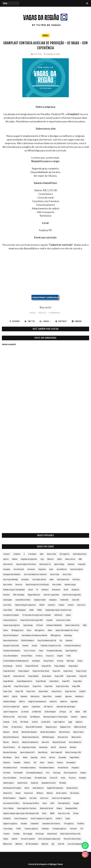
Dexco (29, 630)
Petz (48, 773)
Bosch (31, 590)
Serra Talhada (8, 808)
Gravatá (19, 666)
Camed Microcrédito (23, 600)
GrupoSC (82, 691)
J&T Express (48, 707)
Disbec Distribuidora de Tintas (67, 630)
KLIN (85, 712)
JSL (71, 712)
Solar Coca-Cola (64, 813)
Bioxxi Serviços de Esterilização (37, 585)
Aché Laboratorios (80, 554)
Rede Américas (38, 788)
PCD (35, 763)
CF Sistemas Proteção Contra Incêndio (37, 615)
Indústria (64, 702)
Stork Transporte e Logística (42, 819)
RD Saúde (63, 783)
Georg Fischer (49, 661)
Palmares (7, 763)
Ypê (53, 844)
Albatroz (51, 559)
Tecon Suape (8, 829)
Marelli (16, 732)
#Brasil (33, 313)
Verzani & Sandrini (28, 839)
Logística (79, 722)
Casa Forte (81, 605)
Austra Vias (67, 574)
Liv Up (15, 722)
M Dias (6, 727)
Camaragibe (8, 600)
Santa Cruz (44, 798)
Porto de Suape (25, 778)
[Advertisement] (46, 274)
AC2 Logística (65, 554)
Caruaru (71, 605)
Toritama (73, 829)
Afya (42, 559)
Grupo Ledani (71, 676)
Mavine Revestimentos (31, 737)
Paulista (27, 763)
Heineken (24, 696)
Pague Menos (74, 758)
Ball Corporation (63, 580)
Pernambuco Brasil (10, 768)
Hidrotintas (35, 696)
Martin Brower (65, 732)
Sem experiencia (64, 803)
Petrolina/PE (18, 773)
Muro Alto (45, 742)
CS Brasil (39, 625)
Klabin (78, 712)
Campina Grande (40, 600)
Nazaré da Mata (9, 747)
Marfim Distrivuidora (48, 732)
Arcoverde (31, 569)
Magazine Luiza (51, 727)
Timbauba (45, 829)
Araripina (7, 569)
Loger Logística (59, 722)
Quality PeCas (22, 783)
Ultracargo (40, 834)
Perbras (60, 763)
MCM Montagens (48, 737)
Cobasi (68, 615)
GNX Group (70, 661)
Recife (27, 788)
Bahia (52, 580)
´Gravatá (6, 554)
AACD (42, 554)
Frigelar (60, 656)
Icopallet (58, 696)
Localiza (35, 722)
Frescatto (50, 656)
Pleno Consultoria (70, 773)
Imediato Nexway (9, 702)
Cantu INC (76, 600)
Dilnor (50, 630)
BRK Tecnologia (19, 595)
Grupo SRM (76, 686)
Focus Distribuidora (11, 656)
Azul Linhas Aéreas (39, 580)
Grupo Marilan (8, 681)
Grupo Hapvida (33, 676)
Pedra (42, 763)
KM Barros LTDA (9, 717)
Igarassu (69, 696)
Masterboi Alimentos (11, 737)
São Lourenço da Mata (31, 803)
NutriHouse (7, 758)
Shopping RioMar (71, 808)
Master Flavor (79, 732)
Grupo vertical (70, 691)
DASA (85, 625)
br (37, 590)
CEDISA (39, 610)
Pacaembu (62, 758)
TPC (82, 829)
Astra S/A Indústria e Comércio (35, 574)
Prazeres (72, 778)
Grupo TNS (19, 691)
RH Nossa (40, 793)
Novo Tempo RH (56, 752)
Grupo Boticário (9, 671)
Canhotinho (64, 600)
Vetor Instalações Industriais (49, 839)
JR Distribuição (50, 712)
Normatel (63, 747)
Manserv (6, 732)
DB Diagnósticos (17, 630)
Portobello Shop (40, 778)
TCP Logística (69, 824)
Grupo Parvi (37, 686)
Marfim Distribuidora (29, 732)
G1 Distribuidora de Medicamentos (16, 661)
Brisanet (7, 595)
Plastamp (57, 773)
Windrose (19, 844)
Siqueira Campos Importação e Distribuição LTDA (21, 813)
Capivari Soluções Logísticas (25, 605)
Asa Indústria (62, 569)
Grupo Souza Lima (62, 686)
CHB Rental (58, 615)
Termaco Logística (31, 829)
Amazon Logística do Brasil (26, 564)
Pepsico (51, 763)
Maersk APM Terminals (34, 727)
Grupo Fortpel (81, 671)
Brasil (46, 36)
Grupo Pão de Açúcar (22, 686)
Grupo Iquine (47, 676)
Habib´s (6, 696)
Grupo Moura (54, 681)
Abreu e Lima (52, 554)
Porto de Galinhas (10, 778)
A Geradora (32, 554)
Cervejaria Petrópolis (11, 615)
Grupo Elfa (56, 671)
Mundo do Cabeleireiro (30, 742)
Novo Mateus (43, 752)
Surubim (24, 824)
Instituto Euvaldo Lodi (11, 707)
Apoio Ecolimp (59, 564)
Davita (6, 630)
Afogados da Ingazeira (29, 559)
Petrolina (7, 773)
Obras (17, 758)
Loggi (70, 722)
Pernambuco (71, 763)
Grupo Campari (24, 671)
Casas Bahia (8, 610)
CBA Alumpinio (21, 610)
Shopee (59, 808)
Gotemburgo (8, 666)
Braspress (75, 590)
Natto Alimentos (75, 742)
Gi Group (60, 661)
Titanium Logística (59, 829)
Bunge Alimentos (34, 595)
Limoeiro (74, 717)
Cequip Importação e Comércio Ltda (58, 610)
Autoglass (25, 580)
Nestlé (53, 747)
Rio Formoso (75, 793)
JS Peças (63, 712)
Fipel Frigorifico (71, 651)
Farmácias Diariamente (12, 651)
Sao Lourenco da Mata (11, 803)
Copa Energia (28, 625)
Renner (18, 793)
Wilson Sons (8, 844)
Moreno (6, 742)
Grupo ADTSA (46, 666)
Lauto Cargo (22, 717)
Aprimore (71, 564)
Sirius (44, 813)
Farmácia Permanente (73, 646)
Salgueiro (23, 798)
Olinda (25, 758)
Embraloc (69, 641)
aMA (80, 559)
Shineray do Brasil (46, 808)
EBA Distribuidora (28, 641)
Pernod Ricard (63, 768)
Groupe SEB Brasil (32, 666)
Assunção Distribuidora (12, 574)
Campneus (53, 600)
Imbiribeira (79, 696)
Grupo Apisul (73, 666)
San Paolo (33, 798)
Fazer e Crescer (30, 651)
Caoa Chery (7, 605)
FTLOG (69, 656)
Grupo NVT (66, 681)
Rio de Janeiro (61, 793)
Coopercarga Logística (12, 625)
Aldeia (60, 559)
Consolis (49, 620)
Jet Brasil (25, 712)
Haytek (15, 696)
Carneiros (51, 605)
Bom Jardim (57, 585)
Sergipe (76, 803)
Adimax (15, 559)
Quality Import (9, 783)
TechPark (81, 824)
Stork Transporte (21, 819)
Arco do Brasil (19, 569)
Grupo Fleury (68, 671)
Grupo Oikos (78, 681)
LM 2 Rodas (24, 722)
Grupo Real (49, 686)
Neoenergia (43, 747)
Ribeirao (50, 793)
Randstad (35, 783)
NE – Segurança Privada (27, 747)
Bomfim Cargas (70, 585)
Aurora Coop (55, 574)
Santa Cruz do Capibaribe (61, 798)
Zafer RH (61, 844)
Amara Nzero (8, 564)
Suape (68, 819)
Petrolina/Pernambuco (34, 773)
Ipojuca (26, 707)
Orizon (43, 758)
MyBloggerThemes (56, 864)
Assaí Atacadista (77, 569)
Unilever (15, 839)
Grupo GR (7, 676)
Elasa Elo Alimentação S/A (47, 641)
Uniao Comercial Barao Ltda (70, 834)
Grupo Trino (31, 691)
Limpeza (84, 717)
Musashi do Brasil (59, 742)
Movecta (15, 742)
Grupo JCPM (59, 676)
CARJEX (42, 605)
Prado (63, 778)
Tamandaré (35, 824)
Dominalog (68, 635)
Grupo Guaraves (19, 676)
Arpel (51, 569)
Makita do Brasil (80, 727)
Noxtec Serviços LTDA (73, 752)
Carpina (61, 605)
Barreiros (76, 580)
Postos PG (54, 778)
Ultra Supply (28, 834)
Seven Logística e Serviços (27, 808)
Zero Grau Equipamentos (77, 844)
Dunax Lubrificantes (11, 641)
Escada (34, 646)
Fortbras (39, 656)
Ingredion (74, 702)
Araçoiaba (82, 564)
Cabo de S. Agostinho (51, 595)
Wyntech (45, 844)
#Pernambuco (54, 313)
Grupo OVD (7, 686)
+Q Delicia (17, 554)
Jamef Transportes (10, 712)
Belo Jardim (8, 585)
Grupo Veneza (57, 691)
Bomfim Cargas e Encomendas (14, 590)
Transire (6, 834)
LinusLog (6, 722)
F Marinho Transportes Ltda (51, 646)
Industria (53, 702)
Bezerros (19, 585)
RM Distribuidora (9, 798)
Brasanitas (56, 590)
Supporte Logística (10, 824)
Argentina (42, 569)
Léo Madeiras (35, 717)
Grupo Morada (41, 681)
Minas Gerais (76, 737)
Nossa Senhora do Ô (27, 752)
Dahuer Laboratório (72, 625)
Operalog (34, 758)
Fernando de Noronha (54, 651)
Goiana (80, 661)
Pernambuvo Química (47, 768)
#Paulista (42, 313)
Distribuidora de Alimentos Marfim (35, 635)
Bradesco (45, 590)
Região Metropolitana (55, 788)
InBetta (22, 702)
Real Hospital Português (12, 788)
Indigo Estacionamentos (37, 702)
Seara (45, 803)
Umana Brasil (52, 834)
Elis (61, 641)
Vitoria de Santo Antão (72, 839)
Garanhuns (36, 661)
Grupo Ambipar (60, 666)
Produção (83, 778)
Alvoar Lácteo (70, 559)
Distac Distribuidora (11, 635)
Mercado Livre (63, 737)
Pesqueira (75, 768)
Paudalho (17, 763)
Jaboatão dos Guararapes (66, 707)
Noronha (73, 747)
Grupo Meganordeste (25, 681)
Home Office (47, 696)
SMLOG (52, 813)
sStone (76, 813)
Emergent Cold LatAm (11, 646)
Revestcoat (29, 793)
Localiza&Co (46, 722)
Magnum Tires (65, 727)
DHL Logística (40, 630)
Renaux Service (72, 788)
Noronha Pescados (10, 752)
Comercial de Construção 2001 (32, 620)
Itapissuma (36, 707)
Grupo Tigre (8, 691)
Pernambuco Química (28, 768)
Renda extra (8, 793)
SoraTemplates (42, 864)
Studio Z (59, 819)
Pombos (83, 773)
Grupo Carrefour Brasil (41, 671)
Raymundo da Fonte (49, 783)
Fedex (41, 651)
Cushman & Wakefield (54, 625)
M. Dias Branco (17, 727)
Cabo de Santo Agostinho (72, 595)
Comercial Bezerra (10, 620)
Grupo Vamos (43, 691)
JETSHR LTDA (37, 712)
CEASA (31, 610)
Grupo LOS (83, 676)
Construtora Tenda (63, 620)
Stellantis (7, 819)
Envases (25, 646)
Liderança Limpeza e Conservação (55, 717)
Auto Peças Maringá (11, 580)
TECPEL (19, 829)
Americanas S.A (45, 564)
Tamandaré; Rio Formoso (51, 824)
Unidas (6, 839)
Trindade (16, 834)
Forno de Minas (27, 656)
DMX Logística (56, 635)
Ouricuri (52, 758)
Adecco (6, 559)
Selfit (52, 803)
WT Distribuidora (32, 844)
